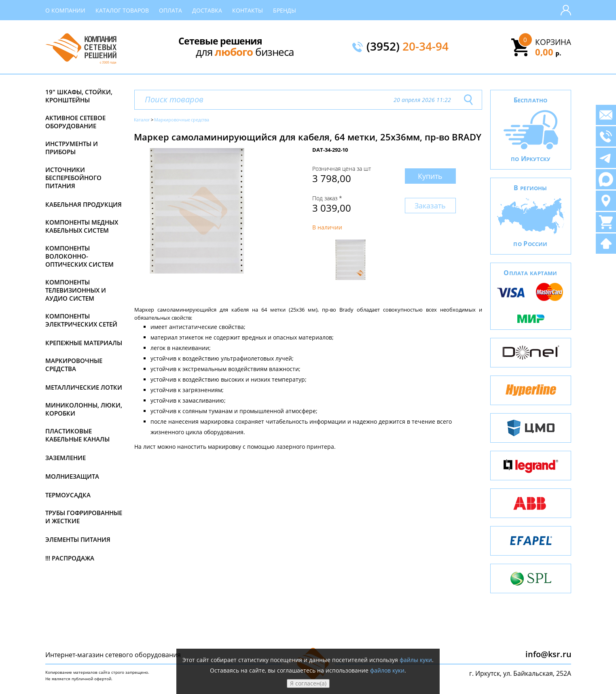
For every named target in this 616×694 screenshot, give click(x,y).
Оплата (170, 10)
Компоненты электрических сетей (81, 320)
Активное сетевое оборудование (75, 122)
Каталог (142, 120)
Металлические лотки (84, 387)
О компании (65, 10)
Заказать (430, 206)
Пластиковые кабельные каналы (77, 435)
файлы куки (416, 660)
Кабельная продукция (84, 204)
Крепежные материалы (84, 343)
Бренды (285, 10)
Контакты (248, 10)
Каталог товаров (122, 10)
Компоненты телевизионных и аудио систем (76, 290)
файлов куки (387, 670)
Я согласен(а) (308, 683)
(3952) (407, 47)
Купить (430, 176)
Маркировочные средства (74, 365)
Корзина (553, 42)
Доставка (207, 10)
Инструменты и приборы (72, 148)
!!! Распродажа (70, 558)
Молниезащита (72, 476)
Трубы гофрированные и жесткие (84, 517)
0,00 (548, 52)
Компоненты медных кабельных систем (82, 226)
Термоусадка (68, 495)
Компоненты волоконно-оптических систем (79, 256)
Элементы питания (78, 539)
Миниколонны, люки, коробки (84, 409)
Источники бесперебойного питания (73, 178)
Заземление (66, 458)
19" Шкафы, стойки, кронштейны (79, 96)
